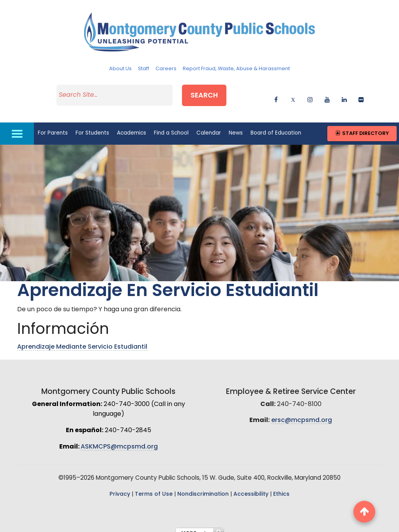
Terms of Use (154, 487)
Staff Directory (362, 126)
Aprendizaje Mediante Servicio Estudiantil (82, 339)
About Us (120, 69)
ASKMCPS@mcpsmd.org (119, 439)
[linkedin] (344, 95)
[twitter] (293, 95)
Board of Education (276, 125)
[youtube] (327, 95)
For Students (92, 125)
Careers (166, 69)
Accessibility (251, 487)
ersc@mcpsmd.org (302, 413)
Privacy (120, 487)
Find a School (171, 125)
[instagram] (310, 95)
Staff (144, 69)
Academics (132, 125)
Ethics (281, 487)
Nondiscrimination (203, 487)
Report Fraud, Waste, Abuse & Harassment (236, 69)
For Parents (53, 125)
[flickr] (361, 95)
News (236, 125)
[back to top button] (364, 512)
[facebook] (276, 95)
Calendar (209, 125)
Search (215, 93)
